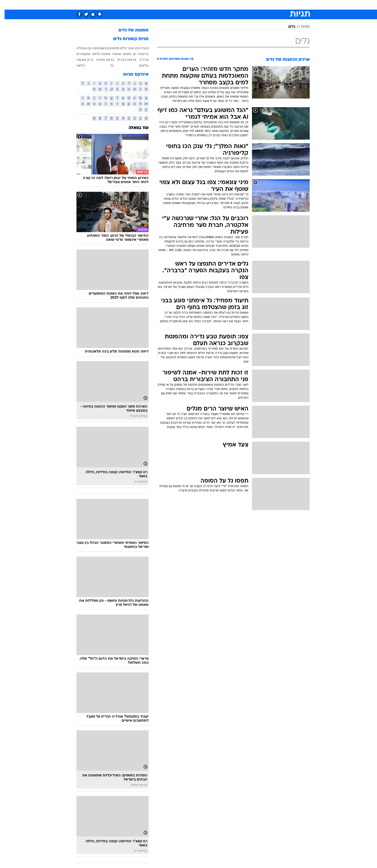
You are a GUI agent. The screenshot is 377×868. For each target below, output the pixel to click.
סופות (123, 54)
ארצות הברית (122, 60)
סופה (91, 48)
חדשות (283, 5)
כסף (204, 5)
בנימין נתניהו (101, 60)
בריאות (176, 5)
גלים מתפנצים (112, 48)
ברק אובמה (80, 60)
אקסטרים (79, 54)
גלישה (76, 65)
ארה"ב (139, 60)
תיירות (160, 5)
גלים (287, 27)
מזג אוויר (129, 48)
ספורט (267, 5)
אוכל (191, 5)
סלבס (217, 5)
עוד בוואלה (134, 128)
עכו (85, 48)
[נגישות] (7, 5)
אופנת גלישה (97, 54)
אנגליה (77, 48)
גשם (98, 48)
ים (130, 54)
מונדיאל (250, 5)
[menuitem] (280, 5)
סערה (140, 48)
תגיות (301, 27)
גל (107, 65)
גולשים (139, 65)
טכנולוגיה (142, 5)
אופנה (124, 5)
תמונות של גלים (129, 30)
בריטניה (138, 54)
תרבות (232, 5)
